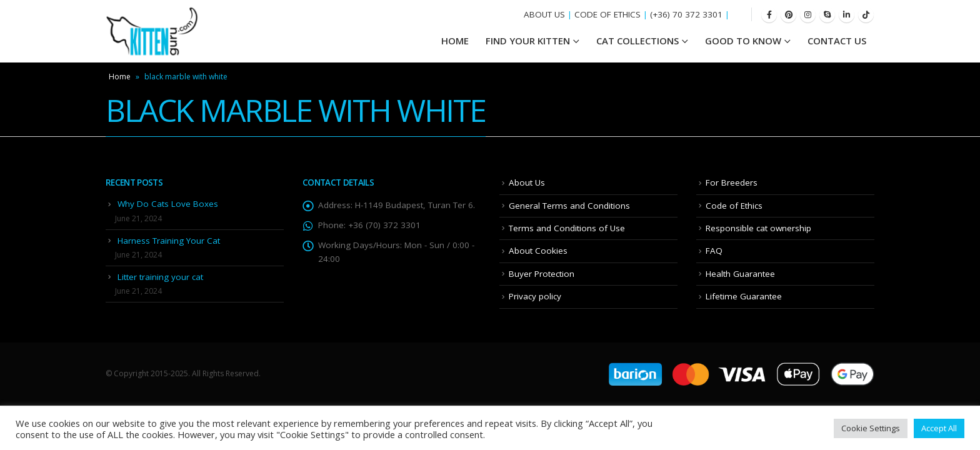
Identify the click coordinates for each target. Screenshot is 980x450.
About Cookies (538, 251)
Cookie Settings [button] (871, 428)
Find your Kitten (528, 41)
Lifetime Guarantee (744, 296)
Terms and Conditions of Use (567, 228)
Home (120, 77)
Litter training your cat (160, 277)
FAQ (714, 251)
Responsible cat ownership (758, 228)
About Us (527, 182)
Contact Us (837, 41)
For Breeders (732, 182)
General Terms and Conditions (569, 206)
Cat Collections (637, 41)
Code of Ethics (734, 206)
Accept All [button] (939, 428)
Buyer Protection (542, 274)
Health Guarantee (740, 274)
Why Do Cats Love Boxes (168, 204)
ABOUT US (544, 14)
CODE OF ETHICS (607, 14)
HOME (455, 41)
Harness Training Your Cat (169, 241)
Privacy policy (535, 296)
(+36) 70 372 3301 (686, 14)
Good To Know (743, 41)
